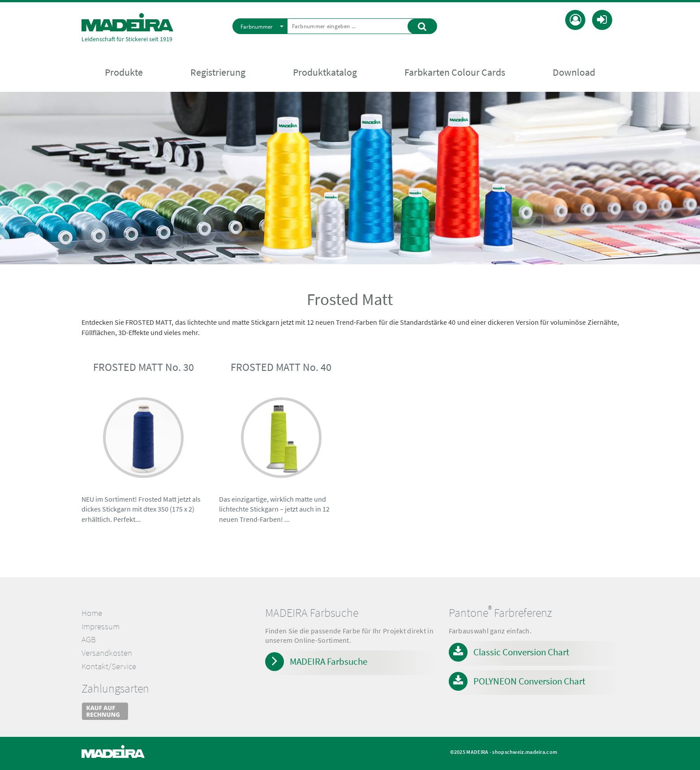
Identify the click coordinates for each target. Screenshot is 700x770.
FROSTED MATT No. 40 (281, 367)
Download (574, 72)
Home (92, 613)
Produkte (124, 72)
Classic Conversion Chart (521, 652)
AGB (89, 639)
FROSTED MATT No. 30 (144, 367)
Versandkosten (107, 653)
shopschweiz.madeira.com (525, 752)
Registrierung (218, 72)
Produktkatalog (325, 72)
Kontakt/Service (109, 666)
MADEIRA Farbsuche (329, 661)
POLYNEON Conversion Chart (529, 681)
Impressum (101, 626)
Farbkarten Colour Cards (455, 72)
